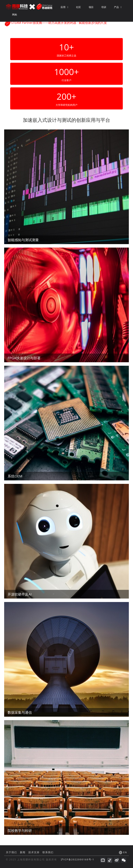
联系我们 (48, 852)
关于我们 (12, 852)
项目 (91, 7)
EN (125, 852)
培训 (104, 7)
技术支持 (34, 852)
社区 (78, 7)
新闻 (23, 852)
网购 (15, 15)
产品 (118, 7)
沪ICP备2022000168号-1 (77, 859)
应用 (64, 7)
